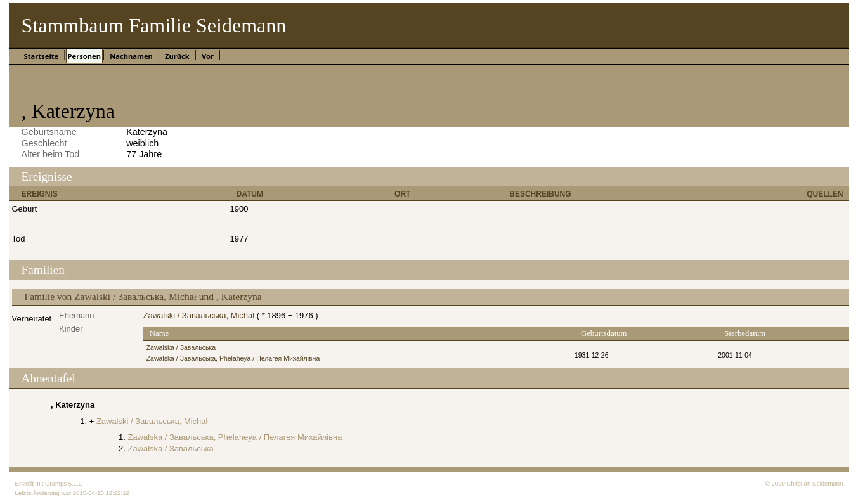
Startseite (42, 56)
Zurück (177, 56)
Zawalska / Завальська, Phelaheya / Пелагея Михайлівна (233, 359)
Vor (208, 56)
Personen (84, 56)
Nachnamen (131, 56)
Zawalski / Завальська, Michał (199, 315)
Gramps (56, 483)
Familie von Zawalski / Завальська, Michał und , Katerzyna (143, 296)
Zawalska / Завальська (181, 348)
